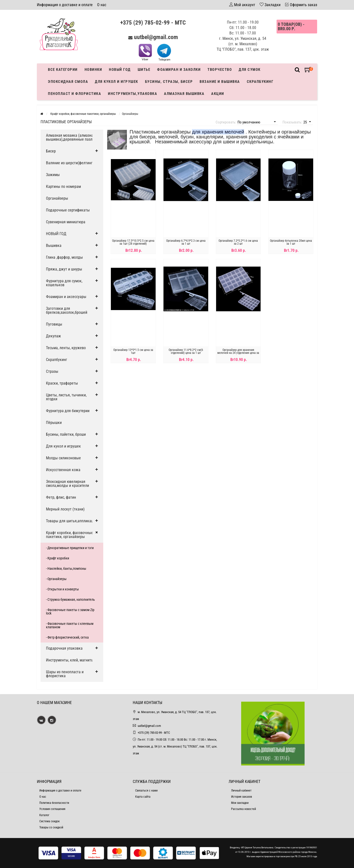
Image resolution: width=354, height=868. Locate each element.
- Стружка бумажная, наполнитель (70, 599)
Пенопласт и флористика (74, 94)
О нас (102, 5)
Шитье (144, 70)
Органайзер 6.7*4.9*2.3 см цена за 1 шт (186, 242)
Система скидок (50, 821)
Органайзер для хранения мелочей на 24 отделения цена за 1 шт (238, 353)
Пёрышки (54, 423)
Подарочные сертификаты (68, 210)
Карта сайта (143, 797)
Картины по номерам (63, 187)
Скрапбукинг (260, 82)
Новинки (93, 70)
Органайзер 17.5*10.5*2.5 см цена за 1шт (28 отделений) (133, 242)
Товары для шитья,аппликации (72, 521)
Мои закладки (240, 803)
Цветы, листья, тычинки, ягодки (66, 397)
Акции (218, 94)
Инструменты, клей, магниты (70, 660)
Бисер (51, 151)
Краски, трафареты (62, 383)
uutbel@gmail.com (156, 37)
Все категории (63, 70)
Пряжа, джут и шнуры (64, 269)
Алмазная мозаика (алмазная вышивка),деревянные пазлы (71, 137)
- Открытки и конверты (62, 589)
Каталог (44, 815)
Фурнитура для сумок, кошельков (64, 283)
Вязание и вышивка (220, 82)
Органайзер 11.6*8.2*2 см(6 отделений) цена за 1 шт (186, 351)
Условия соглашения (52, 809)
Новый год (120, 70)
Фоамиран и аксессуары (66, 297)
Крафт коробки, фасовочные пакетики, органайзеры (70, 535)
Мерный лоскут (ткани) (65, 509)
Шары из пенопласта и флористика (65, 674)
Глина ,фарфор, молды (64, 257)
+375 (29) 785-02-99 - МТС (153, 23)
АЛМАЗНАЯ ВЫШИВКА (184, 94)
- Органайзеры (56, 579)
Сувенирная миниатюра (66, 222)
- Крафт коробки (58, 558)
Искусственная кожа (63, 470)
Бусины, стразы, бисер (169, 82)
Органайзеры (57, 198)
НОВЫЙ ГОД (56, 234)
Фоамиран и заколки (179, 70)
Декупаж (53, 336)
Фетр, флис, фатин (61, 497)
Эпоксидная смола (68, 82)
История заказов (242, 797)
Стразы (52, 371)
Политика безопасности (54, 803)
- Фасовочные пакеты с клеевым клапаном (70, 625)
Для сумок (250, 70)
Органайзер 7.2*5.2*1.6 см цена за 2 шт (238, 242)
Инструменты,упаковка (133, 94)
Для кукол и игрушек (117, 82)
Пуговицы (54, 324)
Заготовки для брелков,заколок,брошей (67, 310)
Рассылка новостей (243, 809)
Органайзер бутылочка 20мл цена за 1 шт (291, 242)
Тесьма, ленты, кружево (66, 348)
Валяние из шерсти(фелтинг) (70, 163)
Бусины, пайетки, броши (66, 434)
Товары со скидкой (51, 827)
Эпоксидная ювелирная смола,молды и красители (67, 484)
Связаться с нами (146, 791)
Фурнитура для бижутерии (68, 411)
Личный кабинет (241, 791)
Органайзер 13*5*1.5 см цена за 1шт (133, 351)
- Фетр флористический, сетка (67, 637)
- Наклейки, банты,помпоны (66, 569)
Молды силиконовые (63, 458)
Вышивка (54, 246)
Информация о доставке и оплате (65, 5)
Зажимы (53, 175)
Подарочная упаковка (64, 648)
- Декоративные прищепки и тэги (70, 548)
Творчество (220, 70)
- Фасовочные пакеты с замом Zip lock (70, 612)
